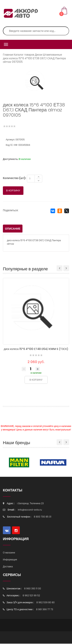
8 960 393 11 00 (33, 589)
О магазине (9, 553)
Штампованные (52, 55)
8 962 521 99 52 (31, 596)
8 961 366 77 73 (45, 610)
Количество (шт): (14, 178)
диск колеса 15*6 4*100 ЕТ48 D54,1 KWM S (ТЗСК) (36, 349)
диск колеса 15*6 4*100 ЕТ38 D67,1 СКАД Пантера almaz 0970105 (34, 60)
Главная (8, 55)
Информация (10, 560)
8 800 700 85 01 (43, 517)
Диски (38, 55)
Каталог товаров (24, 55)
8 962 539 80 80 (45, 603)
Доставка (8, 567)
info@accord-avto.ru (30, 510)
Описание (13, 229)
